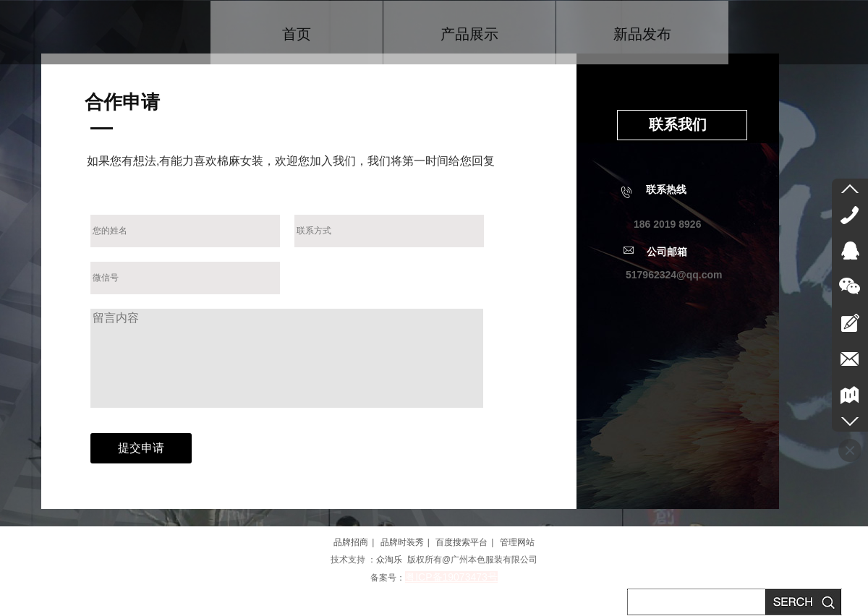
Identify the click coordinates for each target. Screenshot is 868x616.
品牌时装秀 (402, 542)
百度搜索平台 (461, 542)
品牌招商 (351, 542)
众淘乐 (389, 560)
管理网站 (517, 542)
